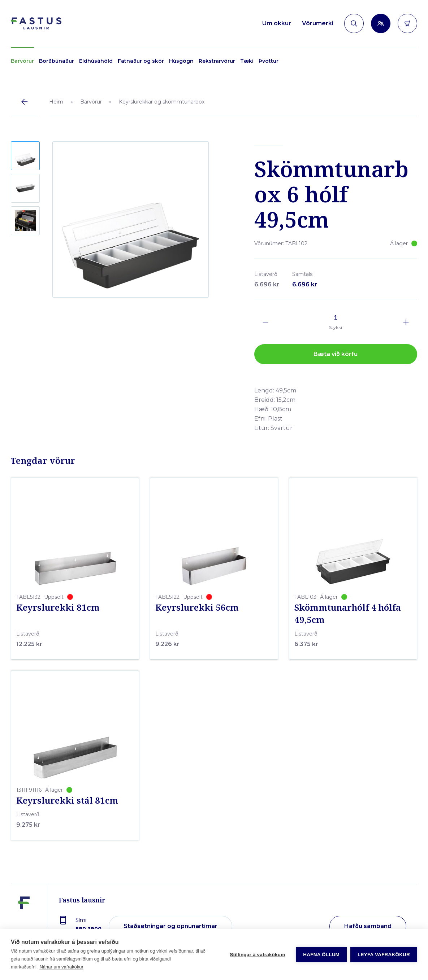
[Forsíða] (36, 24)
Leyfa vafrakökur (384, 955)
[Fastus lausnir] (24, 921)
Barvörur (22, 61)
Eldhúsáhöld (96, 61)
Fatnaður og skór (141, 61)
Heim (56, 102)
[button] (25, 156)
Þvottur (269, 61)
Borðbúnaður (57, 61)
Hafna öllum (321, 955)
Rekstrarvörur (217, 61)
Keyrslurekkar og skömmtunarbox (162, 102)
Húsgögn (181, 61)
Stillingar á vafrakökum (257, 955)
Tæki (247, 61)
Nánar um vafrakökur (61, 967)
